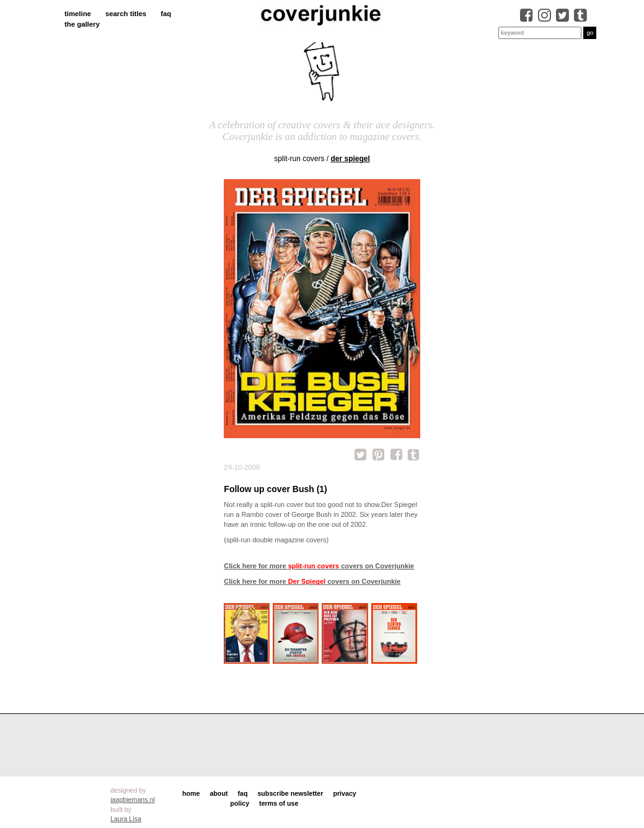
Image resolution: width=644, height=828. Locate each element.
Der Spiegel (351, 159)
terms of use (279, 803)
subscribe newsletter (290, 793)
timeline (78, 14)
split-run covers (299, 159)
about (218, 793)
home (191, 793)
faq (166, 14)
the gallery (82, 24)
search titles (126, 14)
